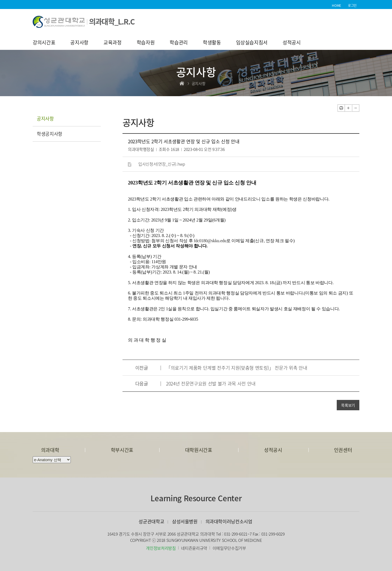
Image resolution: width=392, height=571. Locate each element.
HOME (336, 5)
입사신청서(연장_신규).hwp (162, 164)
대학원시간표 (199, 450)
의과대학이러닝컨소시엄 (229, 521)
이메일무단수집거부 (229, 548)
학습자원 (146, 43)
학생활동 (212, 43)
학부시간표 (122, 450)
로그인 (352, 5)
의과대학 (50, 450)
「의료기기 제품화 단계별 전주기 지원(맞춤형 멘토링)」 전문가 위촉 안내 (237, 368)
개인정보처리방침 (161, 548)
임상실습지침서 (252, 43)
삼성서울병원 (185, 521)
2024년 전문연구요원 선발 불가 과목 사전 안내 (211, 383)
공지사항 (79, 43)
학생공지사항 (50, 134)
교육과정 (113, 43)
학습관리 (179, 43)
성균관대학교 (151, 521)
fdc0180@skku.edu (210, 241)
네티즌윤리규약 (194, 548)
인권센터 (343, 450)
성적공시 (292, 43)
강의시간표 (44, 43)
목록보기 (348, 405)
